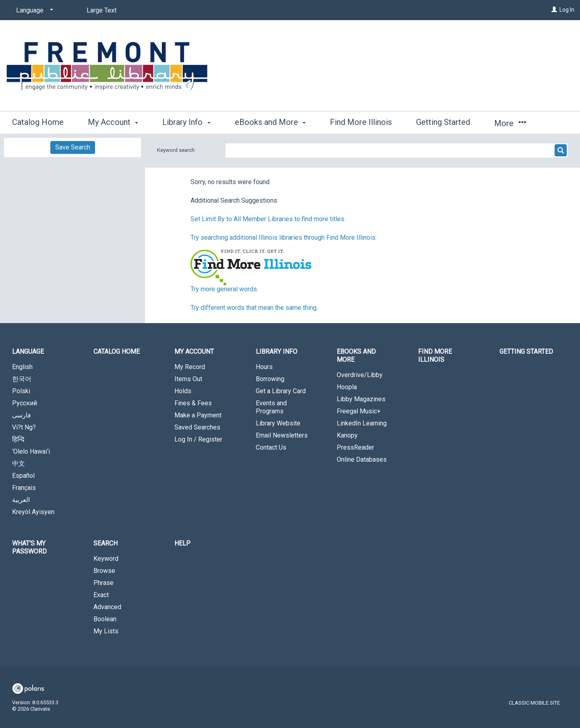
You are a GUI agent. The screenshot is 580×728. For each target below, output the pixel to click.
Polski (21, 391)
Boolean (105, 619)
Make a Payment (198, 415)
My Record (190, 367)
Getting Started (443, 122)
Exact (101, 595)
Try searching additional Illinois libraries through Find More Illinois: (284, 237)
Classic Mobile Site (534, 703)
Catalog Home (38, 122)
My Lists (106, 631)
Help (182, 543)
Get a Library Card (281, 391)
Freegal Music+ (359, 411)
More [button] (510, 123)
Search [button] (106, 543)
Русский (25, 403)
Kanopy (347, 435)
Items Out (188, 379)
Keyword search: (177, 150)
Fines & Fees (193, 403)
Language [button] (28, 352)
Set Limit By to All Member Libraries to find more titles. (268, 219)
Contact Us (271, 447)
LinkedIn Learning (362, 423)
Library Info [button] (186, 122)
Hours (264, 367)
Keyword (106, 559)
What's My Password (29, 547)
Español (23, 476)
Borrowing (270, 379)
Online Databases (362, 459)
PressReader (355, 447)
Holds (183, 391)
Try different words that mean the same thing (254, 308)
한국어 (22, 379)
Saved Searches (197, 427)
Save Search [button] (73, 147)
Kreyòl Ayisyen (33, 512)
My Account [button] (113, 122)
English (22, 367)
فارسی (22, 415)
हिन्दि (18, 439)
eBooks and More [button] (270, 122)
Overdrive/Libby (360, 375)
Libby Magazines (361, 399)
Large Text (101, 10)
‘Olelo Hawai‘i (31, 451)
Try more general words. (224, 289)
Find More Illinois (361, 122)
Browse (104, 571)
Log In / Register (198, 439)
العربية (21, 500)
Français (24, 488)
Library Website (278, 423)
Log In (567, 10)
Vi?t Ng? (24, 427)
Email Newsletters (282, 435)
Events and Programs (271, 407)
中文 (19, 464)
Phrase (104, 583)
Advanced (107, 607)
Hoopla (347, 387)
